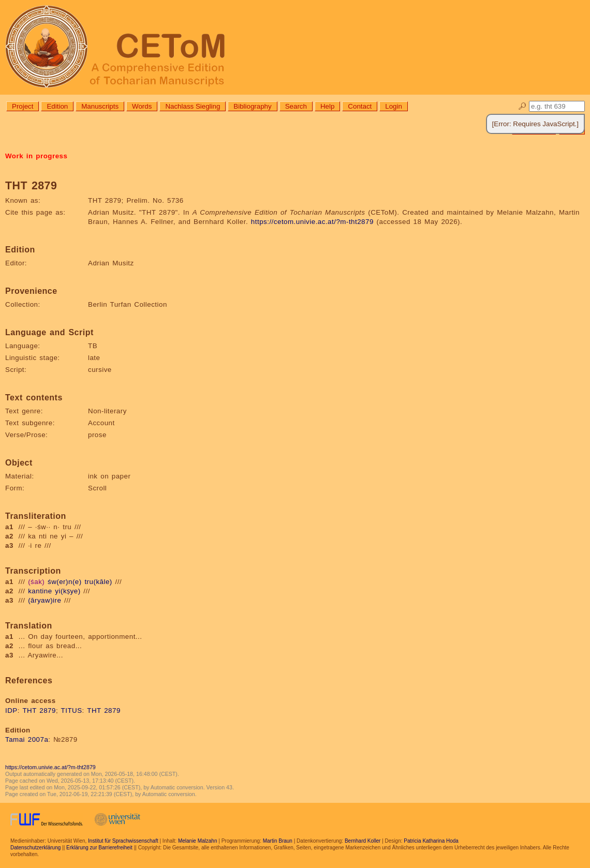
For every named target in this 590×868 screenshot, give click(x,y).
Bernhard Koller (363, 841)
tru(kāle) (98, 582)
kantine (40, 591)
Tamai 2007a (27, 739)
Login (394, 106)
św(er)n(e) (65, 582)
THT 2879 (39, 710)
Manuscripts (100, 106)
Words (142, 106)
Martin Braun (278, 841)
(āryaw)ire (45, 600)
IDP (11, 710)
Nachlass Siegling (193, 106)
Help (327, 106)
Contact (360, 106)
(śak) (36, 582)
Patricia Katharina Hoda (431, 841)
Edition (57, 106)
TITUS (72, 710)
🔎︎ (522, 106)
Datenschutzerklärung (35, 848)
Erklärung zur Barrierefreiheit (99, 848)
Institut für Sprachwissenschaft (123, 841)
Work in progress (36, 156)
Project (23, 106)
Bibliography (252, 106)
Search (296, 106)
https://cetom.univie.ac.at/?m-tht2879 (312, 222)
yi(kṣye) (68, 591)
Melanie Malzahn (198, 841)
